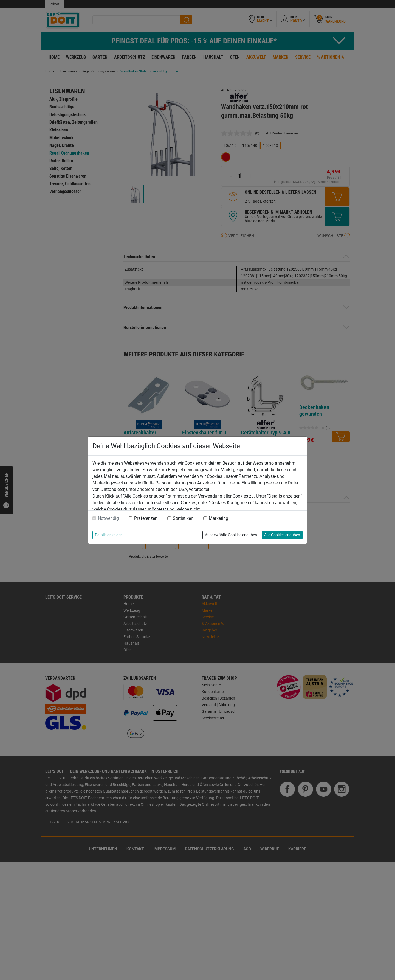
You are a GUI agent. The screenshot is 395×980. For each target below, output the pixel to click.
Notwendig (108, 518)
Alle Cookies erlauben (282, 535)
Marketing (218, 518)
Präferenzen (146, 518)
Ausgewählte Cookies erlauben (231, 535)
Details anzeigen (109, 535)
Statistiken (183, 518)
